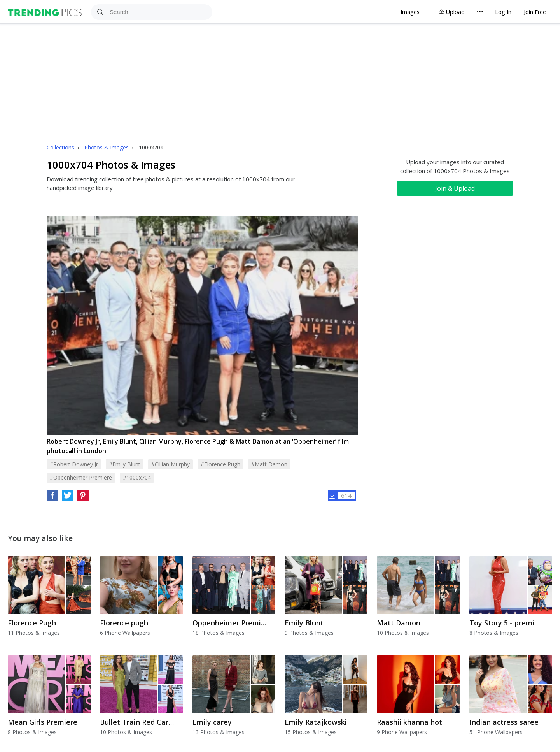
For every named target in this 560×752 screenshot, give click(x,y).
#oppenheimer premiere (81, 477)
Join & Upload (455, 188)
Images (410, 12)
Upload (451, 12)
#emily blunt (125, 464)
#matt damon (269, 464)
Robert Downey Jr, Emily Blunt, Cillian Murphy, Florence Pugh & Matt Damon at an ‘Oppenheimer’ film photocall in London (198, 446)
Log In (503, 12)
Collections (61, 147)
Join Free (535, 12)
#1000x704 (137, 477)
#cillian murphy (171, 464)
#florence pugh (220, 464)
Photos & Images (107, 147)
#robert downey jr (74, 464)
